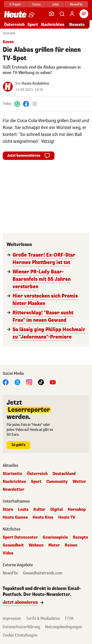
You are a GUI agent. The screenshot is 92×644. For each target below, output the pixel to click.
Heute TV (67, 517)
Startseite (9, 33)
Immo (36, 4)
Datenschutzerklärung (21, 627)
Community (57, 482)
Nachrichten (53, 25)
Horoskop (77, 510)
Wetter (79, 482)
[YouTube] (53, 382)
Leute (23, 510)
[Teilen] (35, 104)
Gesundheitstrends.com (43, 573)
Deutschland (64, 474)
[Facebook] (26, 104)
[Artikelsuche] (62, 14)
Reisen (71, 545)
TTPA (69, 618)
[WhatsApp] (17, 104)
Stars (8, 510)
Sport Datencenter (20, 537)
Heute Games (15, 517)
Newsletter (13, 490)
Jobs (55, 4)
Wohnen (36, 545)
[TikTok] (41, 382)
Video (8, 553)
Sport (33, 25)
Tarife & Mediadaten (43, 618)
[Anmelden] (72, 14)
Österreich (14, 25)
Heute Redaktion (35, 84)
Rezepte (80, 537)
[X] (17, 382)
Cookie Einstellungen (20, 635)
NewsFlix (76, 4)
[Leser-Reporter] (52, 14)
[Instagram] (29, 382)
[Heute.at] (15, 14)
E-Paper (15, 4)
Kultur (39, 510)
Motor (54, 545)
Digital (57, 510)
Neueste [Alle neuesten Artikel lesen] (77, 25)
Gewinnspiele (55, 537)
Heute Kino (43, 517)
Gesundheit (13, 545)
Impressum (12, 618)
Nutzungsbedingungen (64, 627)
